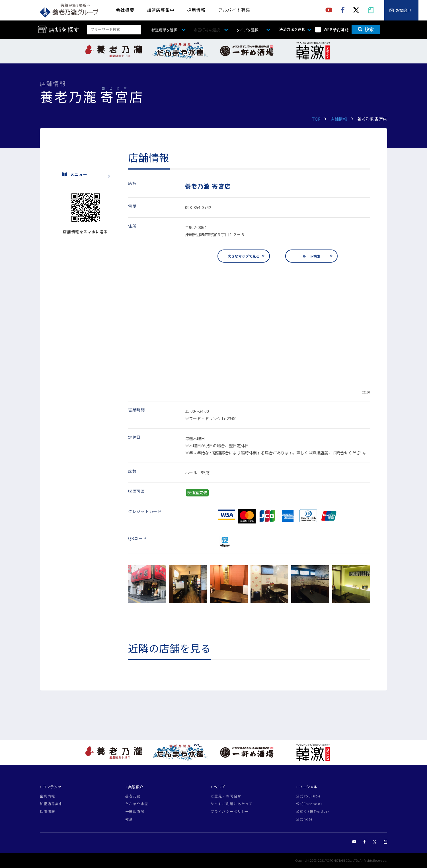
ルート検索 (312, 256)
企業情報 (48, 796)
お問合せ (404, 10)
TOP (316, 119)
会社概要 (125, 10)
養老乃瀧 (133, 796)
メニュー (75, 174)
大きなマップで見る (244, 256)
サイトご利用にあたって (232, 804)
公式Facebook (309, 804)
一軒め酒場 (135, 811)
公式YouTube (308, 796)
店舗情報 (339, 119)
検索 (366, 29)
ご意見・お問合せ (226, 796)
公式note (304, 819)
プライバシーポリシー (230, 811)
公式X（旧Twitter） (314, 811)
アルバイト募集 (234, 10)
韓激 (129, 819)
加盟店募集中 (161, 10)
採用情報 (196, 10)
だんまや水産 (137, 804)
